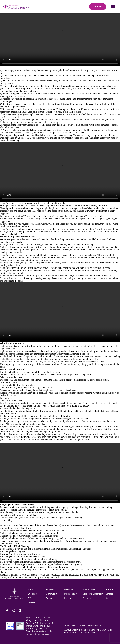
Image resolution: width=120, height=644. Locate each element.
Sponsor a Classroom (93, 594)
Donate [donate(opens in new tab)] (109, 589)
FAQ (30, 598)
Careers (31, 602)
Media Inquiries (72, 594)
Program (50, 589)
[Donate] (98, 7)
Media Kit (69, 589)
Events (67, 598)
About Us (32, 589)
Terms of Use (86, 626)
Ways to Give (89, 589)
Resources (51, 598)
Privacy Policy (70, 626)
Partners (87, 598)
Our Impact (51, 594)
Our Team (33, 594)
